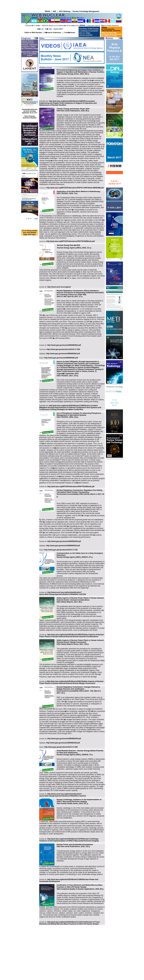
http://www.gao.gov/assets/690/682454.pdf (64, 541)
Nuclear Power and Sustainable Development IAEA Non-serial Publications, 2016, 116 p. (75, 845)
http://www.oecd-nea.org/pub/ (59, 287)
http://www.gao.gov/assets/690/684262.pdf (61, 358)
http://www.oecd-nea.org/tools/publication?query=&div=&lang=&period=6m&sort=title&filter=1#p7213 (63, 795)
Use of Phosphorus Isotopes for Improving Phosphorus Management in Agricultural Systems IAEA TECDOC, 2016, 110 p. (79, 415)
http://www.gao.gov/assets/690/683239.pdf (64, 739)
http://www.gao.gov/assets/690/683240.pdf (63, 743)
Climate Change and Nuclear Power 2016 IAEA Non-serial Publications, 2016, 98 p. (73, 110)
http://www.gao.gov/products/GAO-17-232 (61, 550)
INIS (54, 11)
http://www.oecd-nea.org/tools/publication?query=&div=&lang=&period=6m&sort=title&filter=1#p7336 (63, 593)
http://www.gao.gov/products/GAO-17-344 (63, 349)
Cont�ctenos (70, 33)
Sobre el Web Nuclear (33, 33)
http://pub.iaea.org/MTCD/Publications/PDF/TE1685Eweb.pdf (71, 241)
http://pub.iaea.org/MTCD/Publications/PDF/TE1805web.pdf (71, 487)
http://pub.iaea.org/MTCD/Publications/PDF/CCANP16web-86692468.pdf (75, 188)
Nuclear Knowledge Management (86, 11)
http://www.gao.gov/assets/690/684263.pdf (64, 345)
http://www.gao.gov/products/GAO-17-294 (61, 747)
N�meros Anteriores (53, 33)
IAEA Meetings (65, 11)
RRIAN (48, 11)
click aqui (31, 235)
